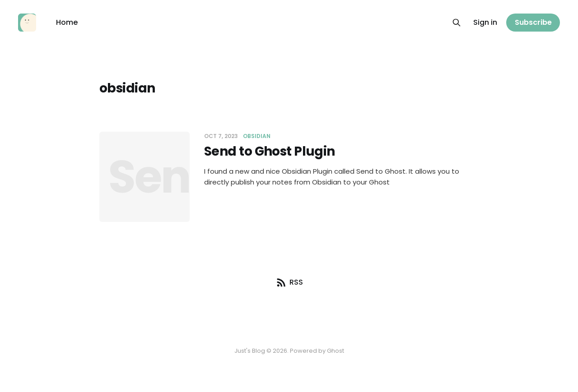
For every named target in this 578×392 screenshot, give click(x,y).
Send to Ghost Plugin (270, 151)
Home (67, 22)
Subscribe (533, 22)
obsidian (257, 136)
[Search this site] (457, 23)
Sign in (485, 22)
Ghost (336, 351)
